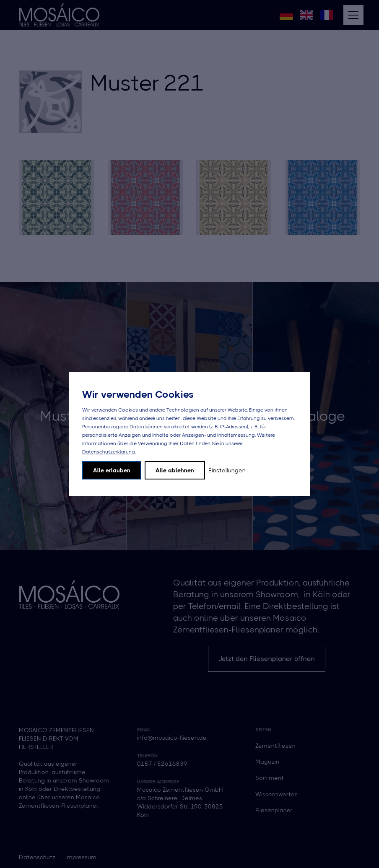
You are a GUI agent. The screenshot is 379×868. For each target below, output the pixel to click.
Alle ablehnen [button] (175, 470)
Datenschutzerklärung (109, 452)
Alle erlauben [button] (112, 470)
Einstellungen (227, 470)
